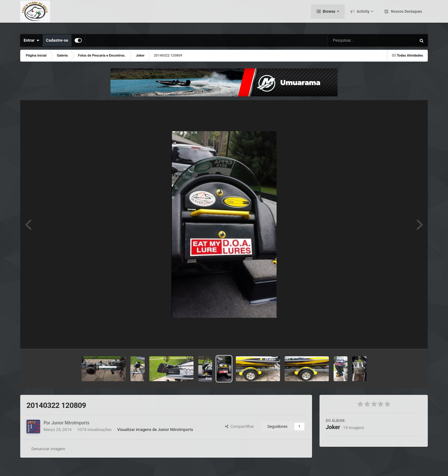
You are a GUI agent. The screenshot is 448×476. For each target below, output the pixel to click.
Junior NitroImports (70, 423)
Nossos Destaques (406, 16)
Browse (329, 16)
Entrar (32, 40)
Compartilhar (239, 426)
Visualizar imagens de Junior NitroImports (155, 430)
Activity (363, 16)
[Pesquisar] (350, 40)
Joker (333, 427)
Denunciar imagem (48, 449)
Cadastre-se (57, 40)
